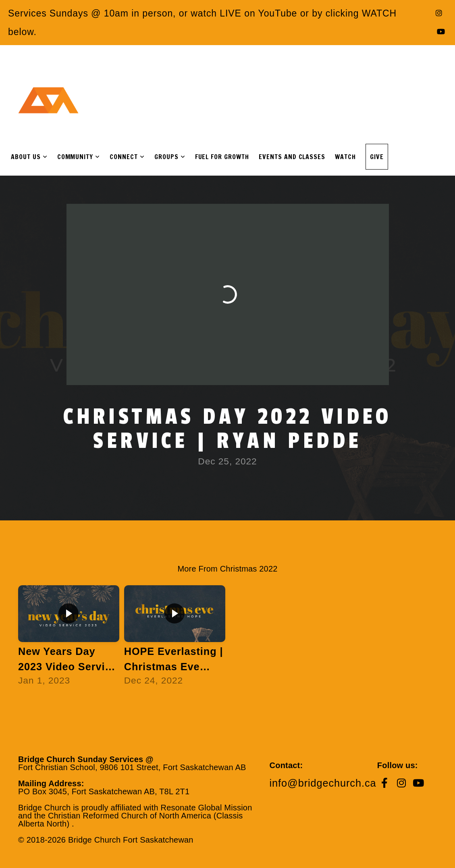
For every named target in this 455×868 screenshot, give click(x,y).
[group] (69, 639)
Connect (127, 157)
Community (79, 157)
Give (377, 157)
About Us (29, 157)
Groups (170, 157)
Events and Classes (292, 157)
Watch (345, 157)
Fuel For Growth (222, 157)
